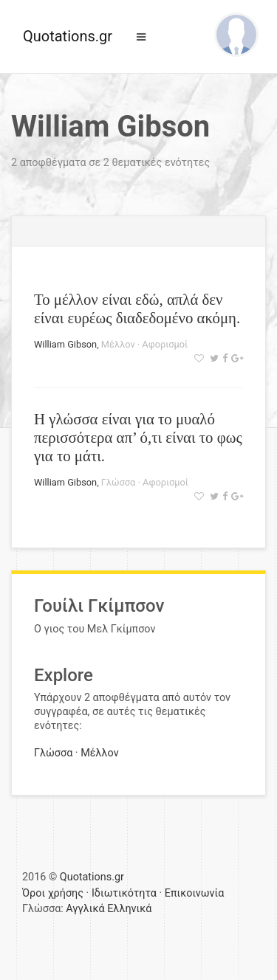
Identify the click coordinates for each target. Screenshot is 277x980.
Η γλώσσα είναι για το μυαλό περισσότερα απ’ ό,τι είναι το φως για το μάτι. (138, 437)
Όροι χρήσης (53, 893)
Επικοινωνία (195, 893)
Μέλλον (118, 344)
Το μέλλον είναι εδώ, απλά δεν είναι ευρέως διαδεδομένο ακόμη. (137, 308)
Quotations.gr (68, 36)
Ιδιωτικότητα (124, 893)
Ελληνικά (129, 909)
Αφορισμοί (165, 344)
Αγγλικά (85, 909)
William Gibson (65, 344)
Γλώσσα (118, 482)
